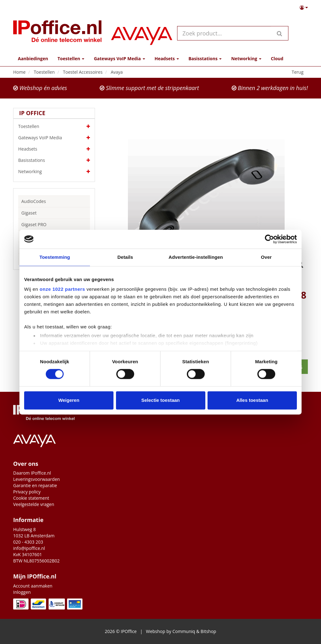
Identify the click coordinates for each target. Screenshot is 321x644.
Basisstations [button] (205, 59)
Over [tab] (266, 257)
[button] (304, 8)
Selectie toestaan (161, 400)
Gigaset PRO (34, 224)
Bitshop (208, 631)
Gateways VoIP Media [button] (119, 59)
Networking (54, 172)
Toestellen (54, 126)
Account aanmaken (33, 586)
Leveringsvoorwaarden (37, 479)
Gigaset (29, 213)
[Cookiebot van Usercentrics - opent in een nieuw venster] (269, 239)
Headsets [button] (167, 59)
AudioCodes (34, 201)
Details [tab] (125, 257)
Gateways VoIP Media (54, 138)
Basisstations (54, 160)
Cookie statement (31, 498)
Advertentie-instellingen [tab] (196, 257)
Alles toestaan (252, 400)
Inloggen (22, 592)
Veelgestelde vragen (34, 504)
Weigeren (69, 400)
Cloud (277, 59)
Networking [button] (246, 59)
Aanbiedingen (33, 59)
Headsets (54, 149)
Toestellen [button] (71, 59)
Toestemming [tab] (55, 257)
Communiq (184, 631)
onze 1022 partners (62, 289)
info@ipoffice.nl (29, 548)
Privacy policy (27, 492)
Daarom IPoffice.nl (32, 473)
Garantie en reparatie (35, 485)
